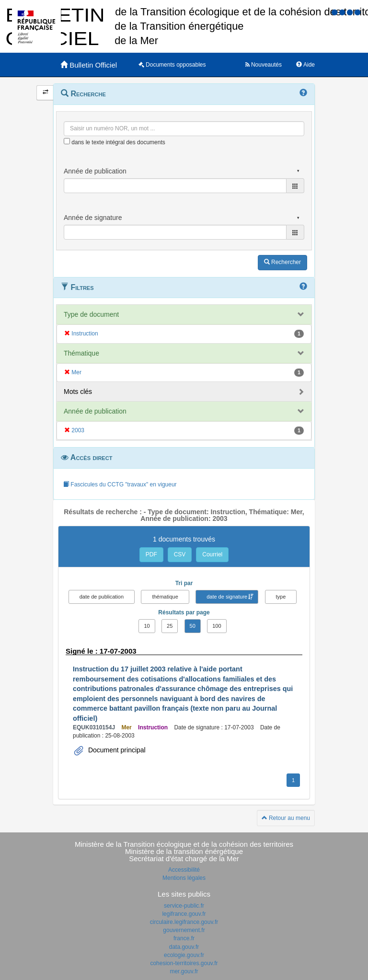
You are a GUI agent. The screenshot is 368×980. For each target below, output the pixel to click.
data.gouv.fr (184, 947)
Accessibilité (184, 870)
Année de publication (95, 411)
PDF (151, 554)
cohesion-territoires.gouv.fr (184, 963)
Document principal (116, 750)
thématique (165, 597)
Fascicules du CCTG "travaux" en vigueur (120, 484)
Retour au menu (286, 818)
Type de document (91, 314)
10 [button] (147, 626)
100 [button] (217, 626)
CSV (180, 554)
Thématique (81, 353)
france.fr (184, 938)
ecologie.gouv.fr (184, 955)
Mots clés (78, 392)
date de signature (227, 597)
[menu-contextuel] (67, 141)
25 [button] (170, 626)
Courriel (212, 554)
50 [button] (193, 626)
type (281, 597)
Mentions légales (184, 878)
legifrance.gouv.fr (184, 914)
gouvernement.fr (184, 930)
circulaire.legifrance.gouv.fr (184, 922)
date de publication (102, 597)
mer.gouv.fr (184, 971)
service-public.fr (184, 906)
